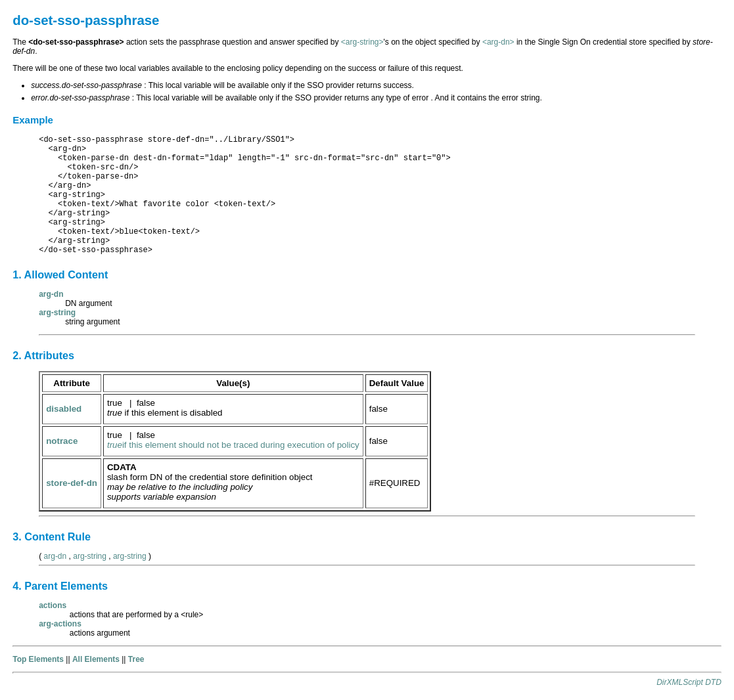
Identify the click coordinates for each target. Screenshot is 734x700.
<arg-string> (362, 42)
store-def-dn (72, 483)
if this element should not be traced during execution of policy (233, 445)
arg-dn (56, 556)
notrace (62, 441)
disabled (64, 409)
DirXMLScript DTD (689, 682)
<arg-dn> (498, 42)
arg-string (90, 556)
